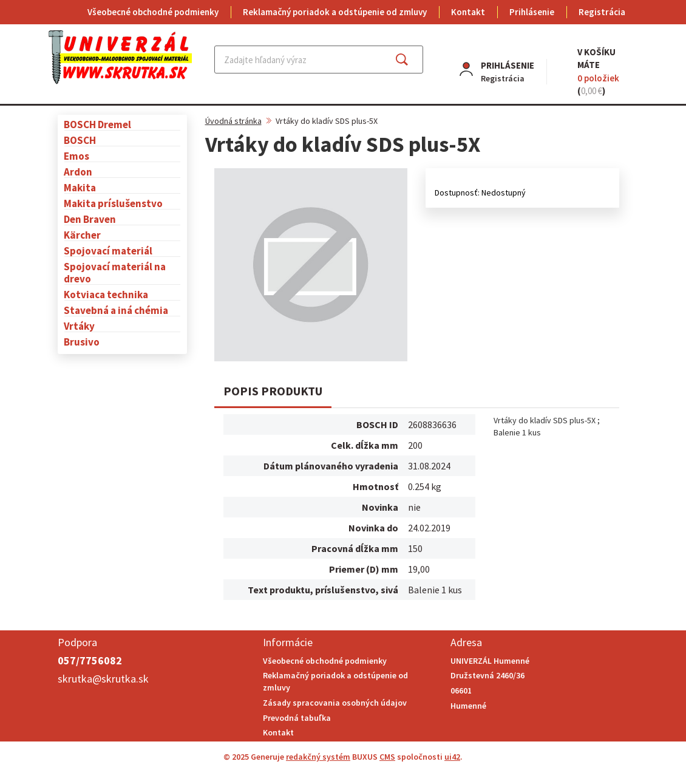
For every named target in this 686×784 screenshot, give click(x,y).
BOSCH (80, 140)
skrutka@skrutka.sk (103, 679)
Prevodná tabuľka (297, 718)
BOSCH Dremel (97, 124)
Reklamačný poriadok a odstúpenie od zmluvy (335, 12)
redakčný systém (318, 757)
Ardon (78, 172)
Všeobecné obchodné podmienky (153, 12)
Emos (76, 156)
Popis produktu (273, 391)
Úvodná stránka (233, 121)
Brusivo (82, 342)
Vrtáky (79, 326)
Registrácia (602, 12)
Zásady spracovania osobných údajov (335, 703)
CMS (387, 757)
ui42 (452, 757)
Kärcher (82, 235)
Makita (80, 187)
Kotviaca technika (106, 294)
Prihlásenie (532, 12)
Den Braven (90, 219)
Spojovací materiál (108, 251)
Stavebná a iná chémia (116, 310)
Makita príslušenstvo (113, 203)
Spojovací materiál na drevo (115, 272)
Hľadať (413, 60)
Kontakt (468, 12)
